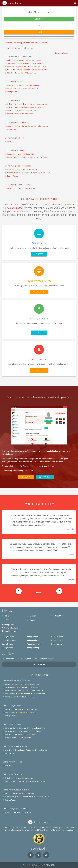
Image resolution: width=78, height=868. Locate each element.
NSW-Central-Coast (30, 73)
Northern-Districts (43, 126)
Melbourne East (27, 104)
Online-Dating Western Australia (18, 166)
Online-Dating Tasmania (14, 150)
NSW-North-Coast (24, 67)
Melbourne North (13, 107)
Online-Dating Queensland (15, 82)
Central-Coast (12, 89)
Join (5, 620)
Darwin (10, 188)
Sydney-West (25, 63)
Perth (9, 170)
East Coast (21, 111)
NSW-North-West (28, 70)
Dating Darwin (7, 644)
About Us (57, 616)
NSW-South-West (13, 70)
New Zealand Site (10, 628)
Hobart (9, 154)
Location (7, 43)
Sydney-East (24, 60)
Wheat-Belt (33, 170)
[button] (19, 591)
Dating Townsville (34, 644)
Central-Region (12, 157)
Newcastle (11, 67)
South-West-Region (30, 173)
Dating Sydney (57, 637)
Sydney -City (12, 60)
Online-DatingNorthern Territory (18, 185)
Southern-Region (27, 157)
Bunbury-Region (20, 170)
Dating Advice (8, 625)
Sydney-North (36, 60)
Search (31, 616)
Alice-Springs (31, 188)
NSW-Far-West (42, 70)
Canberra (10, 142)
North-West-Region (14, 173)
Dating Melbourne (9, 640)
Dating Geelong (33, 648)
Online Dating (17, 43)
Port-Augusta (12, 129)
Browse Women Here (64, 53)
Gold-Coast (21, 85)
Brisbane (10, 85)
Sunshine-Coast (34, 85)
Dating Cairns (57, 644)
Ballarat (40, 107)
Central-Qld (34, 89)
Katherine (44, 43)
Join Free (39, 254)
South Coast (32, 111)
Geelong (10, 111)
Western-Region (42, 157)
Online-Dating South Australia (17, 122)
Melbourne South (28, 107)
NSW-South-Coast (40, 67)
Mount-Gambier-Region (25, 126)
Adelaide (10, 126)
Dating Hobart (7, 648)
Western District (28, 114)
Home (6, 616)
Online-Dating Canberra (14, 138)
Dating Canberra (33, 637)
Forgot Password (10, 631)
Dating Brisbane (8, 637)
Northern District (13, 114)
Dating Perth (56, 640)
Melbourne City (12, 104)
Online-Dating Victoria (14, 100)
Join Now (39, 21)
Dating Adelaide (33, 640)
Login (31, 620)
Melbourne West (41, 104)
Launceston (30, 154)
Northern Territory (31, 43)
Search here (39, 292)
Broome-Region (46, 173)
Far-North (24, 89)
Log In (39, 34)
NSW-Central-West (14, 73)
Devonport (19, 154)
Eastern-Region (12, 176)
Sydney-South (12, 63)
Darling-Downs (12, 92)
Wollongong (37, 63)
